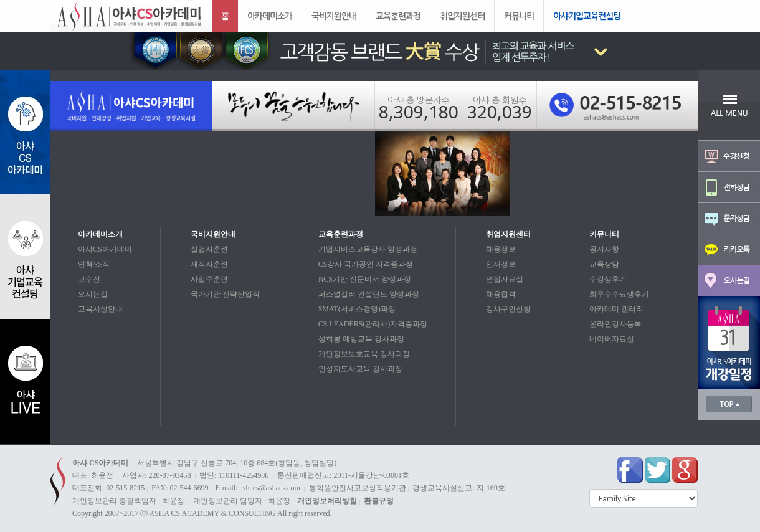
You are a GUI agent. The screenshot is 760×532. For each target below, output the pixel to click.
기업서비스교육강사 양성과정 (368, 249)
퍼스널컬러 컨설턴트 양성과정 (369, 294)
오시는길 (93, 294)
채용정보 (501, 249)
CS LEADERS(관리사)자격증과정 (373, 324)
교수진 (89, 279)
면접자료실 (505, 279)
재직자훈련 (209, 264)
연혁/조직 (94, 264)
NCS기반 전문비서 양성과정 (365, 279)
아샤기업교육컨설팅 (587, 16)
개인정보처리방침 (327, 501)
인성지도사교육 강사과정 (360, 369)
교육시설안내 (100, 309)
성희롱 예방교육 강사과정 (361, 339)
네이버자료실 (612, 339)
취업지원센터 (462, 16)
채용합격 (501, 294)
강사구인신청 (508, 309)
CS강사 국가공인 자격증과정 (366, 264)
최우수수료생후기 (619, 294)
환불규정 (379, 501)
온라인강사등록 (615, 324)
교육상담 (604, 264)
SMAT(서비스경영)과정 (357, 309)
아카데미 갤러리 (616, 309)
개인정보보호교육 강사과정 (364, 354)
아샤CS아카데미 (105, 249)
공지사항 (604, 249)
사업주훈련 (209, 279)
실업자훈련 (209, 249)
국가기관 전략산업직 (225, 294)
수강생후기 (608, 279)
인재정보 (501, 264)
